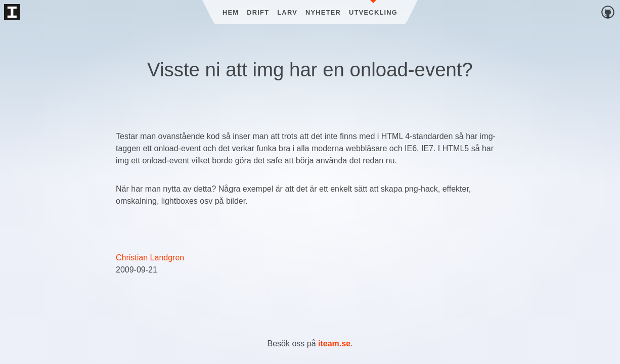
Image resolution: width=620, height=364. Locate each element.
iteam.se (334, 344)
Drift (258, 12)
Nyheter (323, 12)
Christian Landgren (150, 258)
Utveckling (373, 12)
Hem (231, 12)
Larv (287, 12)
